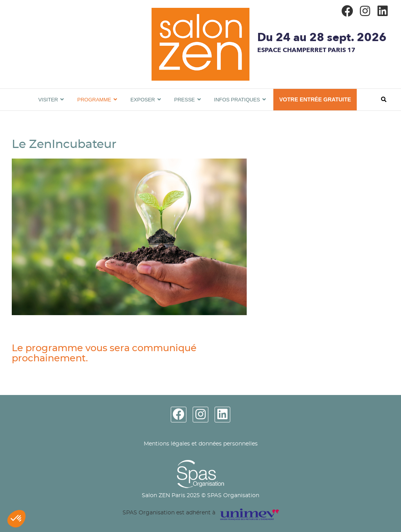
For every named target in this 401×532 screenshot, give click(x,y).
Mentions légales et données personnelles (201, 444)
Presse (185, 100)
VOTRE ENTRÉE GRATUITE (315, 99)
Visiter (48, 100)
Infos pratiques (237, 100)
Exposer (143, 100)
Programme (94, 100)
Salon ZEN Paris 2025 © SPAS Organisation (200, 496)
